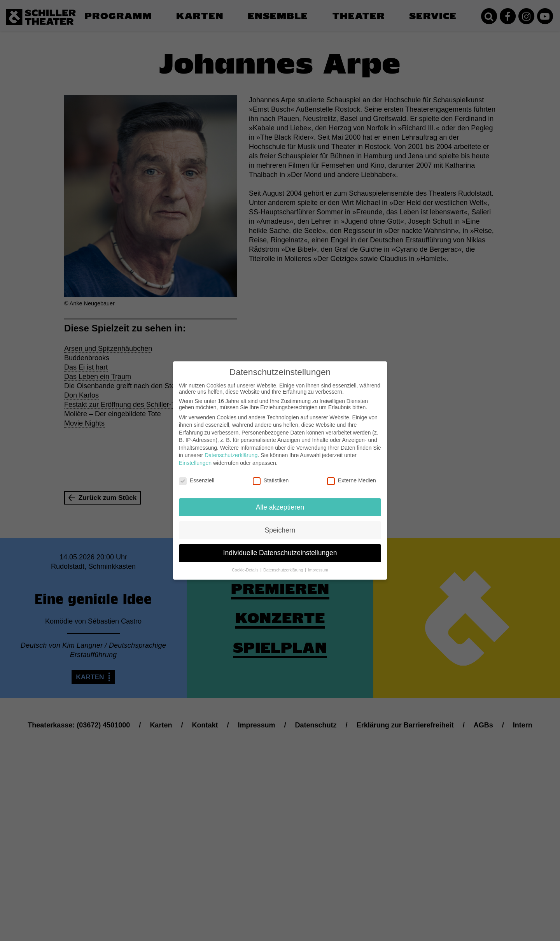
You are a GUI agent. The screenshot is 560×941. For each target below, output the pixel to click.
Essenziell (197, 480)
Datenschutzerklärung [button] (284, 570)
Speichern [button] (280, 530)
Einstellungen (195, 463)
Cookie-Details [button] (246, 570)
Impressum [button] (318, 570)
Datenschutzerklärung (231, 455)
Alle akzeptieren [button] (280, 507)
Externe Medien (352, 480)
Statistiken (271, 480)
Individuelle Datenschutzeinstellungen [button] (280, 553)
